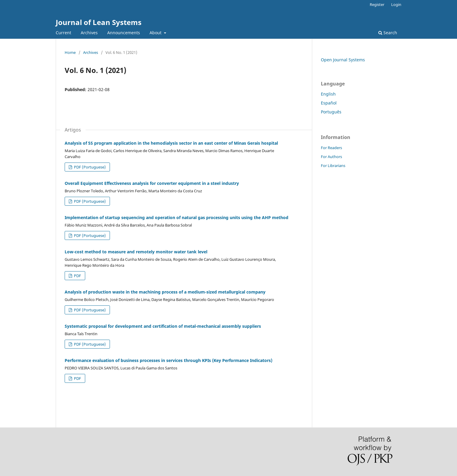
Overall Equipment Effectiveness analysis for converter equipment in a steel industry (152, 183)
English (328, 94)
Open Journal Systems (343, 60)
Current (63, 33)
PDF (77, 276)
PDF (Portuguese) (89, 167)
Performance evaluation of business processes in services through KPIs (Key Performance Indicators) (168, 360)
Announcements (124, 33)
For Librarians (333, 166)
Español (329, 103)
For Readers (331, 148)
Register (377, 4)
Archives (89, 33)
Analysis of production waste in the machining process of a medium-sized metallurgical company (165, 292)
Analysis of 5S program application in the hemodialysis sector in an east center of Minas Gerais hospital (171, 143)
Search (388, 33)
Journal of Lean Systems (99, 22)
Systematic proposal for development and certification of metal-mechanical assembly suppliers (163, 326)
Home (70, 52)
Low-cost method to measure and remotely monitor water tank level (136, 252)
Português (331, 112)
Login (396, 4)
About (156, 33)
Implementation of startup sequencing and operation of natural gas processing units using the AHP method (177, 217)
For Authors (331, 157)
